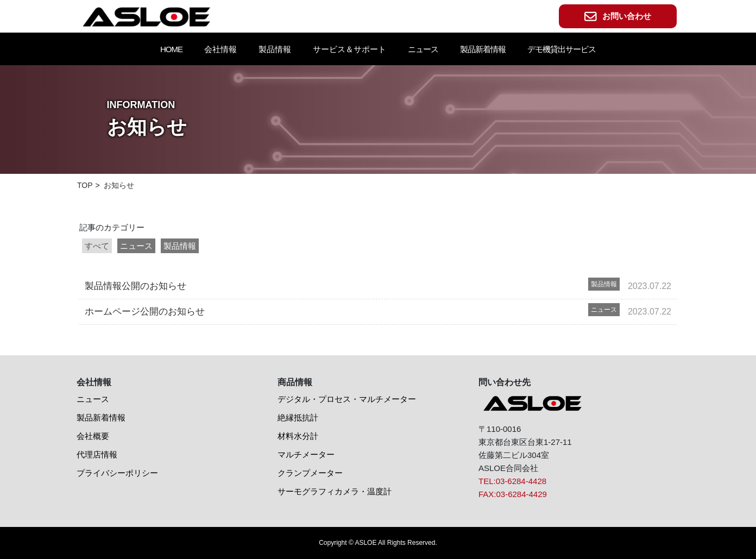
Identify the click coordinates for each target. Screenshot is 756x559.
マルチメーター (306, 454)
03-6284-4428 (521, 481)
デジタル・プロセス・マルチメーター (347, 399)
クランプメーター (310, 473)
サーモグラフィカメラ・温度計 (335, 491)
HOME (171, 49)
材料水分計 (298, 436)
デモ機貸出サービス (562, 49)
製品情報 (180, 246)
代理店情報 (97, 454)
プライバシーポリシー (117, 473)
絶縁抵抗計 (298, 417)
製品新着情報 (483, 49)
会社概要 (93, 436)
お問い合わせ (618, 17)
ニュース (423, 49)
